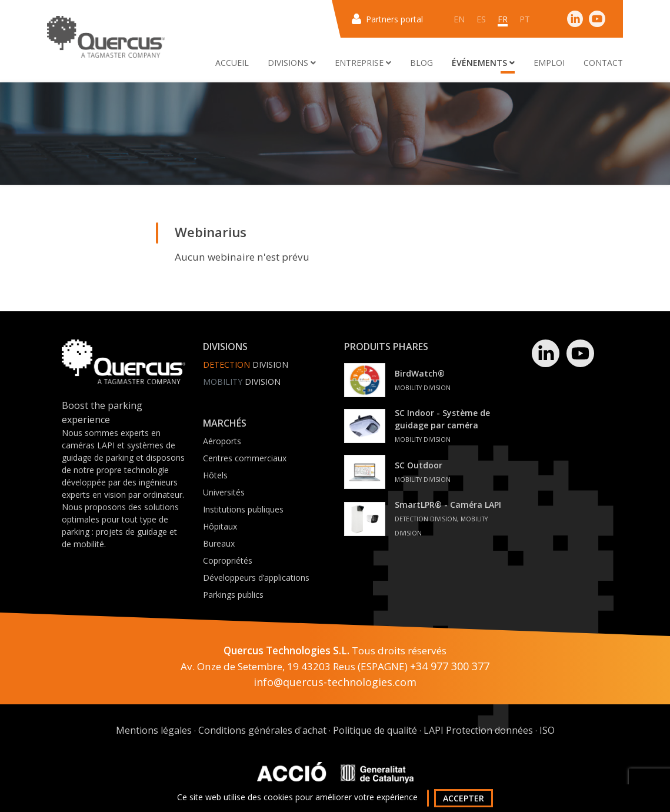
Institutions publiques (243, 509)
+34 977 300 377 (450, 666)
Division (246, 365)
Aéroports (222, 441)
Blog (421, 63)
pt (525, 19)
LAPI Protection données (478, 730)
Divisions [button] (292, 63)
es (481, 19)
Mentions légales (154, 730)
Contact (603, 63)
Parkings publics (233, 595)
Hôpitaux (220, 526)
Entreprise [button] (363, 63)
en (459, 19)
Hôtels (215, 475)
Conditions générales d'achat (262, 730)
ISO (547, 730)
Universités (224, 492)
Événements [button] (483, 63)
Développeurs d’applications (256, 578)
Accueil (232, 63)
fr (503, 19)
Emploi (549, 63)
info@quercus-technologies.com (335, 682)
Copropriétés (228, 560)
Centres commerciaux (245, 458)
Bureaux (219, 543)
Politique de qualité (375, 730)
